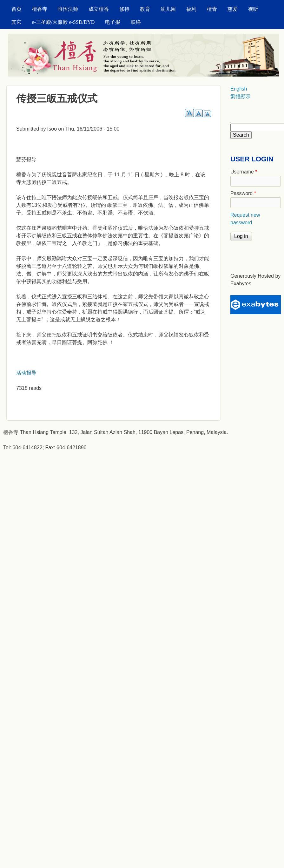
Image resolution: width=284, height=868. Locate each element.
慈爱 (233, 9)
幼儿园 (168, 9)
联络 (136, 22)
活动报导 (26, 373)
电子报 (113, 22)
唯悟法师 (68, 9)
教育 (145, 9)
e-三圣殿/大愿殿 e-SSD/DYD (63, 22)
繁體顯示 (241, 96)
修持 (124, 9)
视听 (253, 9)
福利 (191, 9)
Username (244, 172)
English (239, 89)
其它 (17, 22)
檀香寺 (40, 9)
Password (243, 193)
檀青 (212, 9)
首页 (17, 9)
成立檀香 (99, 9)
